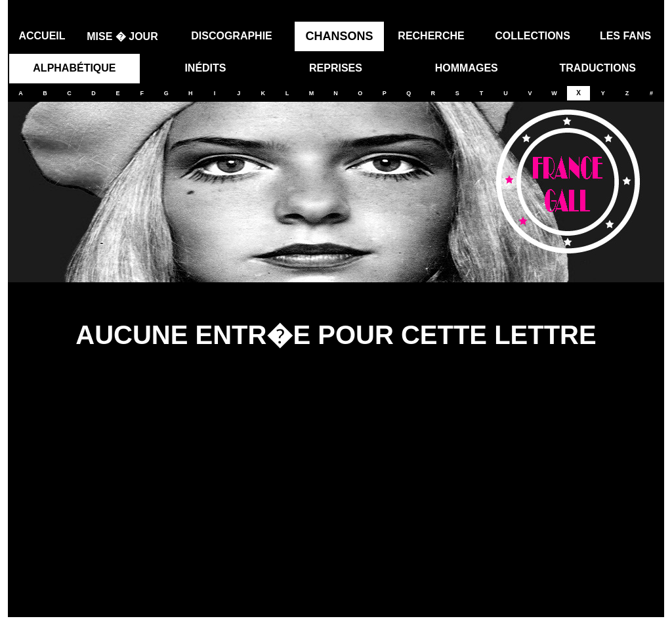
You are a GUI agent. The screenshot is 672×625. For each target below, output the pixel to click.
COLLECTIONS (533, 31)
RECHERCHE (431, 31)
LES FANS (625, 31)
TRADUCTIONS (598, 63)
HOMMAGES (467, 63)
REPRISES (336, 63)
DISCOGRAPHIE (232, 31)
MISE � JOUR (122, 32)
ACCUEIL (42, 31)
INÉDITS (205, 63)
